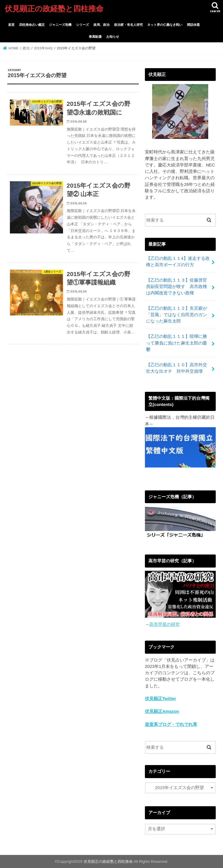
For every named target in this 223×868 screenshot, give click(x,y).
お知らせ (113, 37)
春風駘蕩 (95, 37)
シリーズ (82, 25)
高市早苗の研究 (164, 624)
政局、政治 (101, 25)
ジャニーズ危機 (60, 25)
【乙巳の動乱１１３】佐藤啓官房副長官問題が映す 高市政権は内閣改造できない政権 (177, 287)
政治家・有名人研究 (128, 25)
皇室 (11, 25)
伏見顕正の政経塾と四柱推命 (54, 8)
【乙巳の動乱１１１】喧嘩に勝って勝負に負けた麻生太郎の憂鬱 (177, 343)
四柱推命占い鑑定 (32, 25)
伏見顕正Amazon (162, 711)
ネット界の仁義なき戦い (165, 25)
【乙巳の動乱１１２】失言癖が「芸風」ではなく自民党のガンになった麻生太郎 (177, 315)
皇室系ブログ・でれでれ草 (171, 724)
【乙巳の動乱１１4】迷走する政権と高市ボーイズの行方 (178, 262)
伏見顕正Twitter (161, 699)
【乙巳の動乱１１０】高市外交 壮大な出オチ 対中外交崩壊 (179, 368)
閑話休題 (193, 25)
